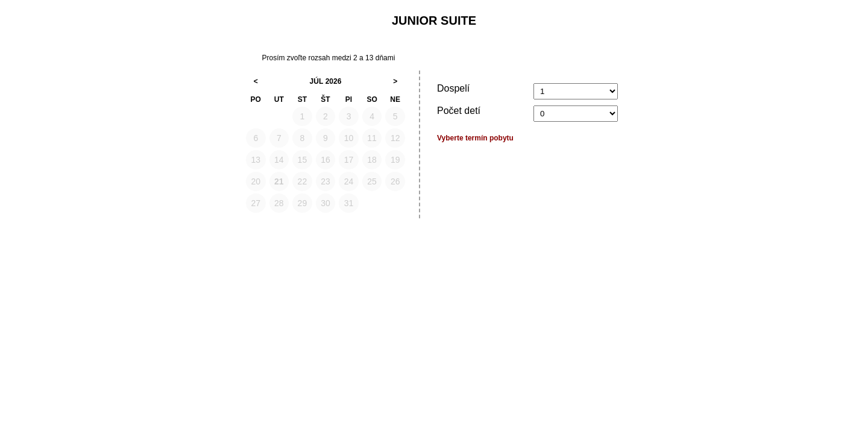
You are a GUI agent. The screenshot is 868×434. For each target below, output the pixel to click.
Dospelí (453, 88)
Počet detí (459, 111)
